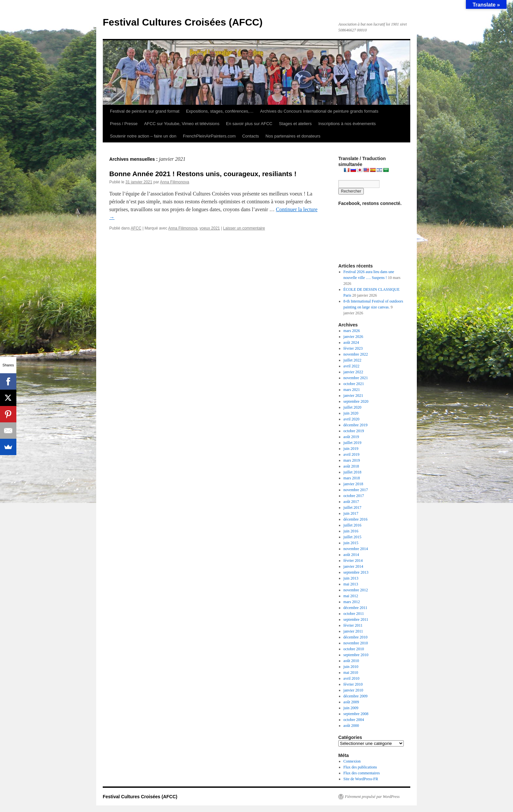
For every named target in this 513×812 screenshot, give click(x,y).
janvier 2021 (353, 396)
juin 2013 (351, 578)
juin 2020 (351, 413)
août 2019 (351, 437)
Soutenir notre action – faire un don (143, 136)
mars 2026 (352, 331)
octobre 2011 (354, 614)
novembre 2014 (356, 549)
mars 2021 (352, 390)
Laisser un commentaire (244, 228)
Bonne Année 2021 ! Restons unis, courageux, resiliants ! (203, 174)
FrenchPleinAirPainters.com (209, 136)
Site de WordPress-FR (361, 779)
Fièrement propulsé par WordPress (372, 797)
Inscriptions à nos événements (347, 124)
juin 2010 (351, 667)
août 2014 (351, 555)
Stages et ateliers (295, 124)
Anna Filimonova (175, 182)
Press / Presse (124, 124)
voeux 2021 (210, 228)
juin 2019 (351, 449)
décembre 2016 (356, 519)
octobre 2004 (354, 720)
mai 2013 (351, 584)
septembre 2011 (356, 619)
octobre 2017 (354, 496)
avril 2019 (352, 454)
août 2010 (351, 661)
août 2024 (351, 342)
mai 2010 (351, 673)
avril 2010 (352, 678)
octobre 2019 (354, 431)
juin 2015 (351, 543)
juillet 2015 (353, 537)
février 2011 (353, 625)
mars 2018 (352, 478)
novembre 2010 (356, 643)
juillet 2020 (353, 407)
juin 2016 (351, 531)
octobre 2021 (354, 384)
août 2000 (351, 726)
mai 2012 (351, 596)
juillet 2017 (353, 507)
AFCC (136, 228)
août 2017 (351, 502)
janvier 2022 (353, 372)
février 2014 (353, 561)
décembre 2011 (355, 608)
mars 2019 (352, 460)
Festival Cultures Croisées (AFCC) (183, 22)
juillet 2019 (353, 443)
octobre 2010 (354, 649)
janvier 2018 (353, 484)
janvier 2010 (353, 690)
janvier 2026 (353, 337)
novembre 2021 (356, 378)
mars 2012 (352, 602)
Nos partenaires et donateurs (293, 136)
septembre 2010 (356, 655)
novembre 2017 (356, 490)
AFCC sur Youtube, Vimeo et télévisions (182, 124)
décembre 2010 (356, 637)
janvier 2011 (353, 631)
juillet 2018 (353, 472)
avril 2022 (352, 366)
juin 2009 (351, 708)
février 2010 (353, 684)
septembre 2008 (356, 714)
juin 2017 (351, 513)
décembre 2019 (356, 425)
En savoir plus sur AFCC (249, 124)
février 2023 (353, 348)
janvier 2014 (353, 566)
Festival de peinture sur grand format (145, 111)
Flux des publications (360, 767)
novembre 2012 (356, 590)
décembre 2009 (356, 696)
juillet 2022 (353, 360)
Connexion (352, 761)
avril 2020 (352, 419)
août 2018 (351, 466)
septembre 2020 (356, 401)
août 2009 (351, 702)
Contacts (250, 136)
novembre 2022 (356, 354)
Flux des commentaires (362, 773)
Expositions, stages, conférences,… (220, 111)
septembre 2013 (356, 572)
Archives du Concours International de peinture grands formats (319, 111)
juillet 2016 (353, 525)
